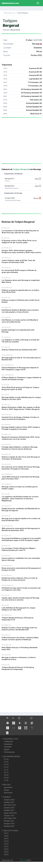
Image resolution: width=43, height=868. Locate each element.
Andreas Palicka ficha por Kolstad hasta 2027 (19, 350)
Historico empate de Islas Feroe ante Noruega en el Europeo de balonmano (21, 458)
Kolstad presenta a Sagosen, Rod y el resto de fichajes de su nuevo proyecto (20, 579)
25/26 (6, 836)
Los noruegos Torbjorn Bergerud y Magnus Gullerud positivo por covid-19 (19, 549)
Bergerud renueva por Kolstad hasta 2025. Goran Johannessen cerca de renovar (21, 438)
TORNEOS (6, 797)
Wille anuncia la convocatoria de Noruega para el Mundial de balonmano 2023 (21, 529)
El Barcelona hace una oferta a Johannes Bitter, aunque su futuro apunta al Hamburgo (20, 639)
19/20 (6, 852)
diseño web (23, 860)
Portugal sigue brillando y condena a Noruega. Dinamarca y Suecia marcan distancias (20, 448)
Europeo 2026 (9, 800)
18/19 (6, 854)
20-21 (6, 772)
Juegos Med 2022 (10, 813)
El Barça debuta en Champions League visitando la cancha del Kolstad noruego (21, 379)
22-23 (6, 767)
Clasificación (8, 741)
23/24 (6, 841)
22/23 (6, 844)
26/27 (6, 833)
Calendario (8, 747)
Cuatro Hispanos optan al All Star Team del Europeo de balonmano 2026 (18, 261)
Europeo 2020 (9, 823)
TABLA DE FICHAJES (10, 831)
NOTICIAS (6, 785)
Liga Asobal (8, 787)
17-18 (6, 780)
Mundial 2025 (9, 802)
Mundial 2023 (9, 810)
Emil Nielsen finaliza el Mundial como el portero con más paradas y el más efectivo (20, 311)
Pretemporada (9, 752)
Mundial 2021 (9, 821)
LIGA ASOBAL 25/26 (10, 739)
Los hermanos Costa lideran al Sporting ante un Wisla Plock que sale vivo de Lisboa (20, 232)
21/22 (6, 846)
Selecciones (8, 793)
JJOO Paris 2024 (10, 805)
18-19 (6, 778)
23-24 (6, 764)
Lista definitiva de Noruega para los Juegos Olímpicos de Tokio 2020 (19, 609)
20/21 (6, 849)
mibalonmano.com (9, 13)
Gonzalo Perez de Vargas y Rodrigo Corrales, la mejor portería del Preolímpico (20, 418)
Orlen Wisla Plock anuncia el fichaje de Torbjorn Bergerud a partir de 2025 (20, 388)
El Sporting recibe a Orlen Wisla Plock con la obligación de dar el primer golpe (19, 242)
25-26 (6, 759)
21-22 (6, 770)
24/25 (6, 838)
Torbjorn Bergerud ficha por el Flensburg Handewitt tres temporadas (18, 668)
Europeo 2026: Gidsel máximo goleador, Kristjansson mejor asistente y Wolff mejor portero (21, 251)
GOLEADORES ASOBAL (11, 756)
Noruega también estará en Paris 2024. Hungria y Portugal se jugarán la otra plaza (21, 428)
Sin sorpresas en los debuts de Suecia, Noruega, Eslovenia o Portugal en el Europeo (21, 468)
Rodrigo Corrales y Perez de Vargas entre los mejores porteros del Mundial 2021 (19, 629)
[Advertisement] (21, 143)
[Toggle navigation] (38, 3)
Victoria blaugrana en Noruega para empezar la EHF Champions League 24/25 (20, 369)
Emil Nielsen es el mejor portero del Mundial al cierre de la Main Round (20, 321)
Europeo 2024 (9, 808)
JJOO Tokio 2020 (10, 818)
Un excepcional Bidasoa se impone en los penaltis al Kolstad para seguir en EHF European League (21, 539)
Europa (6, 790)
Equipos (7, 749)
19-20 (6, 775)
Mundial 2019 (9, 826)
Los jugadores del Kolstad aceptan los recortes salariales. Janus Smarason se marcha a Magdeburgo (20, 499)
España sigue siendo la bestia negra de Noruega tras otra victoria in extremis (20, 599)
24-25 (6, 762)
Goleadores (8, 744)
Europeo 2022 (9, 816)
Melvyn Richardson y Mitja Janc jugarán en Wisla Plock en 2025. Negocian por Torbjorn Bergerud (21, 408)
